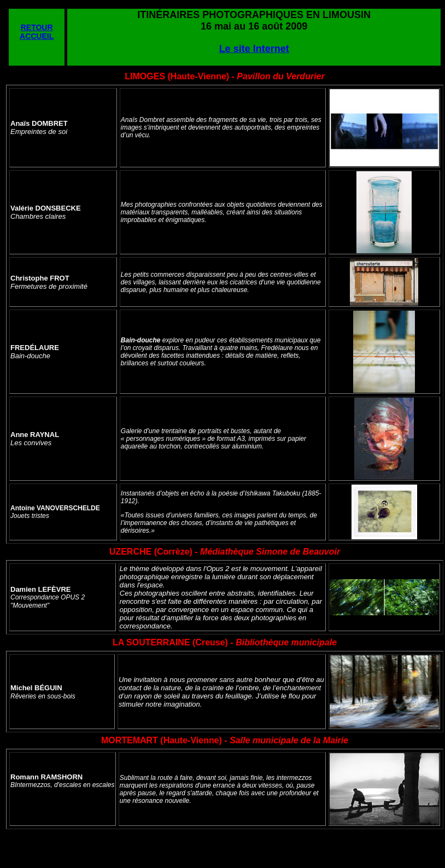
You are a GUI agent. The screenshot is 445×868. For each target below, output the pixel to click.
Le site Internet (254, 49)
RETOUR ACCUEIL (37, 32)
